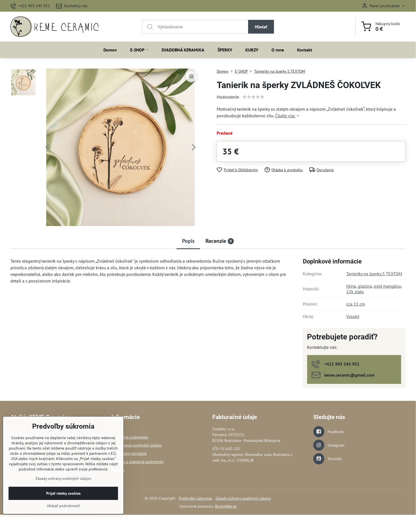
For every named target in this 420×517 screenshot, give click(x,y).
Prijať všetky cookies (63, 507)
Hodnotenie (228, 97)
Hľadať (261, 27)
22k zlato (355, 292)
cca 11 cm (356, 304)
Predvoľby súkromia (195, 498)
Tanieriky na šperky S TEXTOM (374, 274)
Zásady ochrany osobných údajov (243, 498)
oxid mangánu (387, 286)
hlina (351, 286)
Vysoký (353, 316)
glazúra (365, 286)
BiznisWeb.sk (226, 506)
